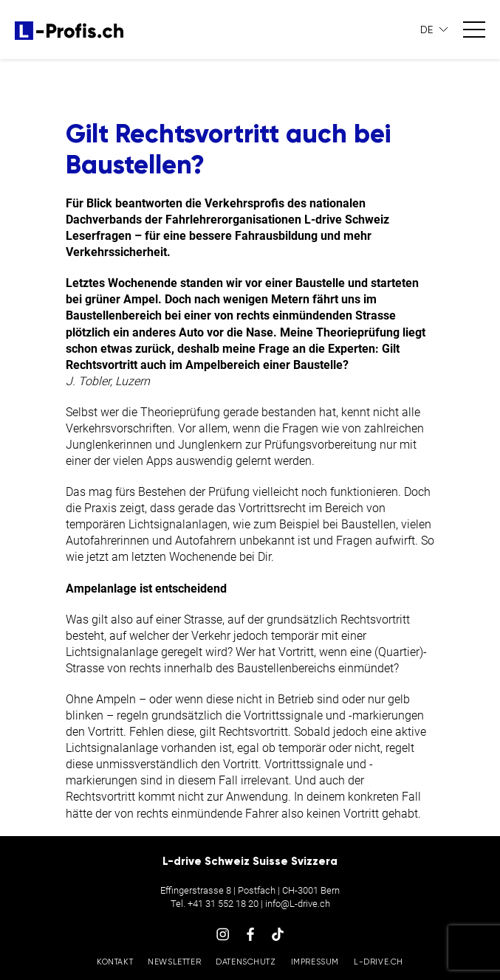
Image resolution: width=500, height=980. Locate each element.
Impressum (315, 962)
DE (427, 30)
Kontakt (115, 962)
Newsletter (174, 962)
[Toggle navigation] (474, 30)
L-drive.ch (379, 962)
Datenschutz (246, 962)
